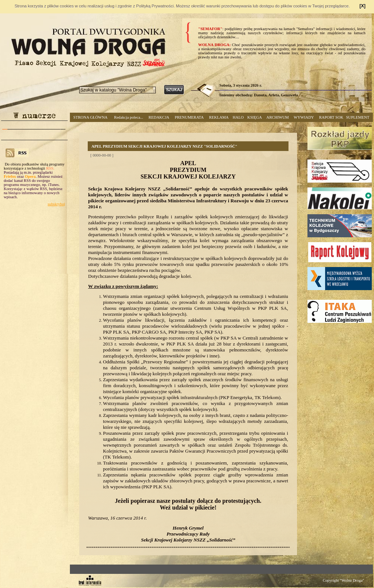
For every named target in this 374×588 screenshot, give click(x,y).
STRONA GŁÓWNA (90, 117)
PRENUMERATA (189, 117)
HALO (238, 117)
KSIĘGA (254, 117)
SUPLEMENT (358, 117)
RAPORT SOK (331, 117)
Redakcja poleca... (129, 117)
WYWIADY (304, 117)
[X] (362, 6)
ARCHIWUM (277, 117)
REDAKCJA (159, 117)
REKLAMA (219, 117)
